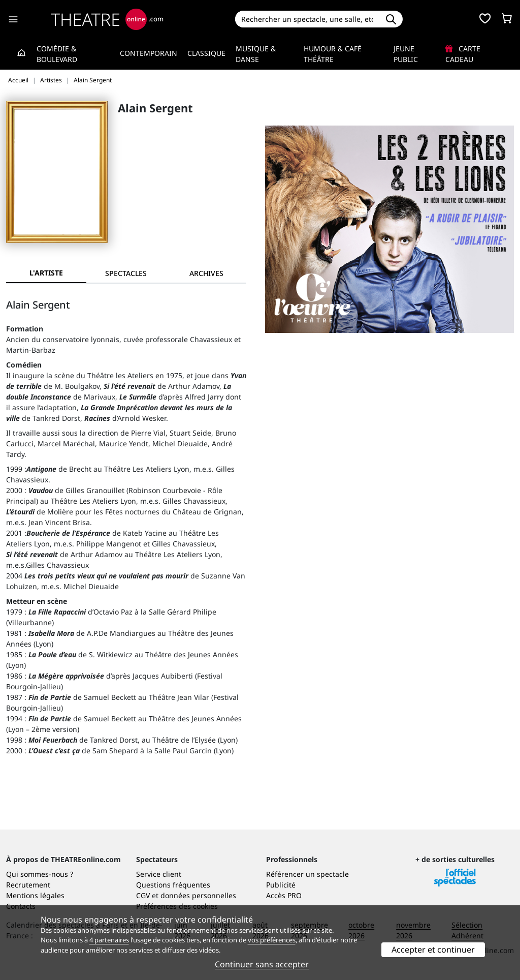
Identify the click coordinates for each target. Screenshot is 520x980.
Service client (159, 874)
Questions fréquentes (173, 885)
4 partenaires (109, 940)
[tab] (126, 273)
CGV (143, 895)
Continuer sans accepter (262, 964)
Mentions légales (35, 895)
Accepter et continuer (433, 950)
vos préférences (272, 940)
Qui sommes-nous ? (40, 874)
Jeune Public (406, 54)
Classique (206, 53)
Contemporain (149, 53)
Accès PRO (284, 895)
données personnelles (198, 895)
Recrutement (28, 885)
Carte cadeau (463, 54)
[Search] (307, 19)
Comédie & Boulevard (57, 54)
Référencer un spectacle (307, 874)
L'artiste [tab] (46, 273)
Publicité (281, 885)
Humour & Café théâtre (333, 54)
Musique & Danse (256, 54)
